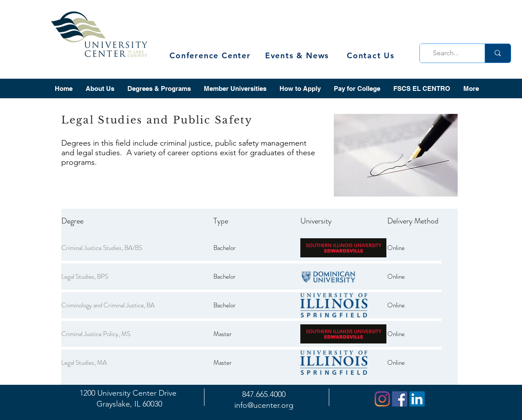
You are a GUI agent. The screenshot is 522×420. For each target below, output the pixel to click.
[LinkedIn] (417, 399)
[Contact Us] (372, 55)
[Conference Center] (211, 55)
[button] (100, 88)
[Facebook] (400, 399)
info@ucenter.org (264, 405)
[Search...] (450, 53)
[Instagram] (382, 399)
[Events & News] (298, 55)
